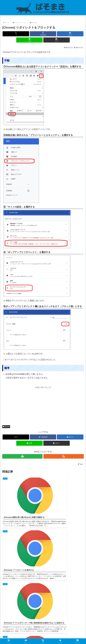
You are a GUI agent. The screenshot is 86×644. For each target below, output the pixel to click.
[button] (57, 40)
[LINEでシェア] (30, 40)
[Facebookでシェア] (43, 34)
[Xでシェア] (16, 34)
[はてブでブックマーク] (70, 34)
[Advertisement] (43, 405)
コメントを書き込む (43, 615)
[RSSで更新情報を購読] (64, 456)
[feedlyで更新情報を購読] (22, 456)
